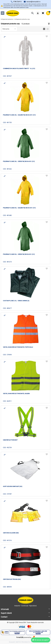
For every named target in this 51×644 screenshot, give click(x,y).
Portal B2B (20, 637)
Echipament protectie (7, 19)
